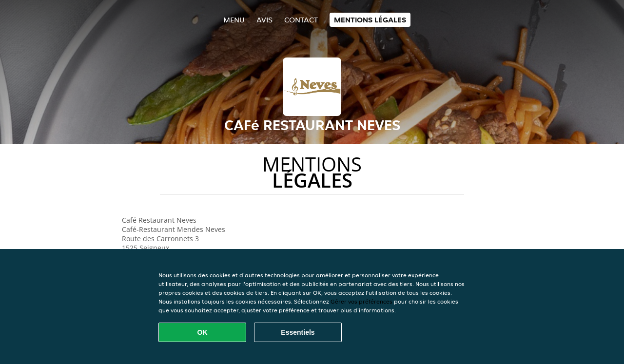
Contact (301, 20)
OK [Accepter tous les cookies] (203, 332)
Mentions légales (370, 20)
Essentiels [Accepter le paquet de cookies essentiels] (298, 332)
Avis (264, 20)
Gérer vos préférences (361, 301)
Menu (234, 20)
